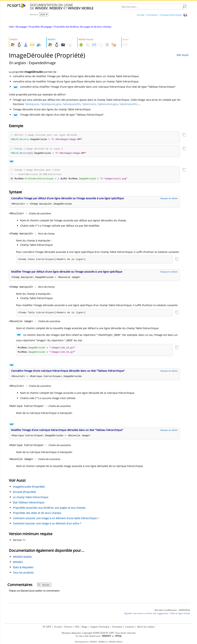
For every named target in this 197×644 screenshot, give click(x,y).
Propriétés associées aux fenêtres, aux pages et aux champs (49, 509)
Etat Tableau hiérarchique (29, 504)
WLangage (21, 27)
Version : (34, 14)
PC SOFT (47, 627)
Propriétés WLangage (40, 27)
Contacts (130, 627)
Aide (11, 27)
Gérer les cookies (146, 627)
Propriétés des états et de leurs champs (37, 515)
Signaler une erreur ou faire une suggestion (146, 615)
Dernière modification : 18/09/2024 (172, 612)
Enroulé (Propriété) (24, 494)
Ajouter (44, 586)
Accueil (141, 15)
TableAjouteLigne (51, 104)
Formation (117, 627)
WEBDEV (102, 642)
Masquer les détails (169, 200)
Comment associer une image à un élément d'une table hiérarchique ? (56, 520)
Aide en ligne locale (180, 615)
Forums (68, 627)
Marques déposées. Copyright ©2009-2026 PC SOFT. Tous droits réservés (99, 633)
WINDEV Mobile (22, 558)
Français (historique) (171, 15)
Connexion (152, 15)
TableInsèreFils (128, 104)
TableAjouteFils (72, 104)
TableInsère (89, 104)
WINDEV (18, 564)
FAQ (77, 627)
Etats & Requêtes (23, 569)
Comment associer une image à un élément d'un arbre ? (47, 525)
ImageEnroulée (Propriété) (29, 488)
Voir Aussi (183, 55)
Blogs (85, 627)
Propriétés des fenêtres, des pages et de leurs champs (83, 27)
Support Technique (100, 627)
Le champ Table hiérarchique (31, 499)
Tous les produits (23, 574)
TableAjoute (32, 104)
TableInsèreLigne (108, 104)
